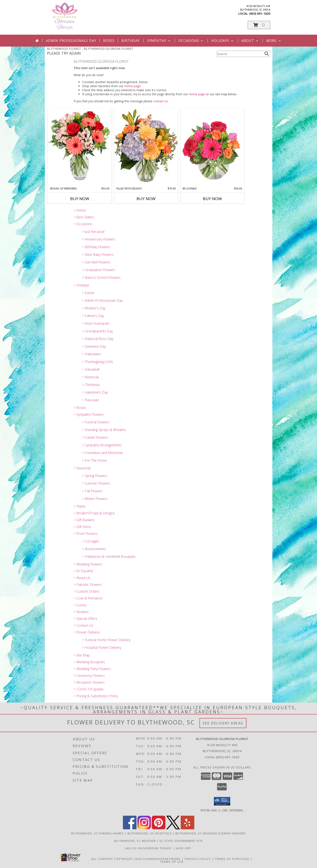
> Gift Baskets (84, 520)
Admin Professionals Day (71, 41)
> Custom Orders (87, 591)
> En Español (83, 571)
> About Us (82, 578)
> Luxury (80, 605)
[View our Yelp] (188, 828)
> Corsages (91, 541)
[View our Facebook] (130, 828)
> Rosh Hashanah (96, 323)
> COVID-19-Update (89, 689)
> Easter (88, 293)
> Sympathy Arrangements (102, 445)
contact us (161, 101)
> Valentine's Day (95, 392)
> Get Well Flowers (96, 262)
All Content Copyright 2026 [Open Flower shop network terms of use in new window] (117, 859)
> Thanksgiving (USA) (98, 362)
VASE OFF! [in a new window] (184, 848)
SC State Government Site (181, 841)
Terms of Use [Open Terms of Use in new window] (172, 861)
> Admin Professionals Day (102, 300)
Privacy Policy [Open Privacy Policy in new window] (198, 859)
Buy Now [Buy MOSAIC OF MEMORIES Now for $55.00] (80, 199)
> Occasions (83, 224)
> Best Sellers (84, 217)
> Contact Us (83, 625)
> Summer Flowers (96, 483)
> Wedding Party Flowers (92, 669)
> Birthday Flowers (96, 247)
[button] (259, 25)
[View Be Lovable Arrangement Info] (212, 148)
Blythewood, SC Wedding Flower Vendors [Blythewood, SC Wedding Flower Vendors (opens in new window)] (211, 833)
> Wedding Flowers (88, 564)
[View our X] (173, 828)
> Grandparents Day (97, 331)
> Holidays (81, 285)
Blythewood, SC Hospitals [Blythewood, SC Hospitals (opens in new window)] (150, 833)
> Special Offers (85, 619)
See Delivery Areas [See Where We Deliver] (223, 723)
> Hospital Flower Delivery (102, 647)
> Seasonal (82, 468)
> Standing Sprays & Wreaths (104, 430)
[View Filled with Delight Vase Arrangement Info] (146, 148)
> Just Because (93, 232)
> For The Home (95, 460)
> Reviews (81, 612)
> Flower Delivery (87, 632)
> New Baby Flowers (98, 255)
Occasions (191, 41)
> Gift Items (82, 527)
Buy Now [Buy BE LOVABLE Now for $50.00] (212, 199)
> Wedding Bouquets (89, 662)
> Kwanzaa (90, 377)
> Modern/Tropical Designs (94, 513)
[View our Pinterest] (159, 828)
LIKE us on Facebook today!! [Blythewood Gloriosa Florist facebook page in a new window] (149, 848)
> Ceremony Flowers (89, 676)
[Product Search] (240, 54)
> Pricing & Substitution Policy (96, 696)
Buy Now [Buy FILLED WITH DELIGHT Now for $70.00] (146, 199)
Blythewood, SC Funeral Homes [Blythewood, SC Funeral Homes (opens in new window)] (97, 833)
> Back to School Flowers (101, 277)
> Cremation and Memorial (102, 453)
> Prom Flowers (86, 534)
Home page (132, 86)
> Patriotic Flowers (88, 585)
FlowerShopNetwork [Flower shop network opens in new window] (162, 859)
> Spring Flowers (95, 476)
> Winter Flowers (95, 499)
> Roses (80, 408)
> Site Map (82, 655)
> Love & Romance (88, 598)
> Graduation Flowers (99, 270)
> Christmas (91, 385)
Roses (109, 41)
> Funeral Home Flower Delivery (106, 640)
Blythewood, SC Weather (135, 841)
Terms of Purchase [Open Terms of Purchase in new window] (232, 859)
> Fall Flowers (92, 491)
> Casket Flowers (95, 437)
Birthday (131, 41)
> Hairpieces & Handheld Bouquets (109, 556)
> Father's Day (93, 316)
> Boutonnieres (94, 549)
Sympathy (159, 41)
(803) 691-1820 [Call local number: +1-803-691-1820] (260, 14)
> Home (80, 210)
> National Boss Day (98, 339)
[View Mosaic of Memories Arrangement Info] (80, 148)
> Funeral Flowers (96, 422)
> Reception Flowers (89, 682)
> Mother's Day (94, 308)
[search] (267, 54)
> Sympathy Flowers (89, 414)
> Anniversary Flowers (99, 239)
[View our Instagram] (144, 828)
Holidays (223, 41)
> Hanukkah (91, 369)
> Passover (91, 400)
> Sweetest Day (94, 346)
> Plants (80, 506)
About (250, 41)
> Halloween (92, 354)
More (274, 41)
